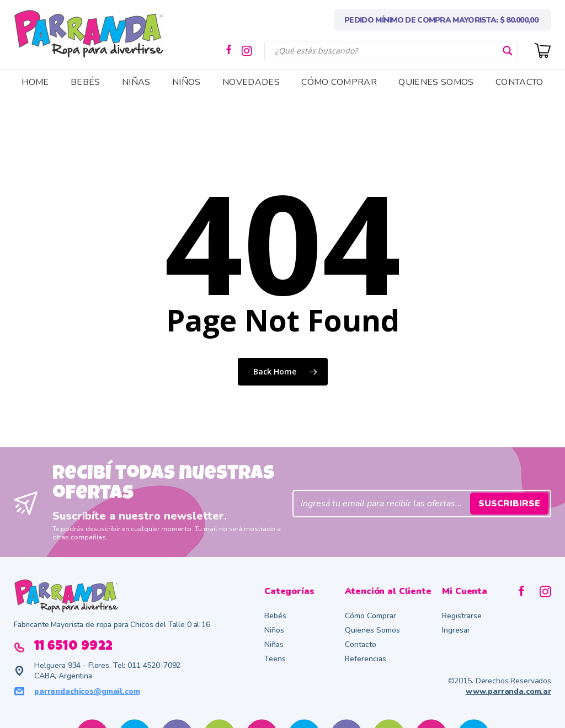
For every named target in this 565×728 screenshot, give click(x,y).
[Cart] (543, 49)
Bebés (275, 616)
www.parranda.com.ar (508, 691)
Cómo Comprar (371, 616)
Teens (275, 659)
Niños (274, 630)
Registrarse (462, 616)
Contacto (361, 644)
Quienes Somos (372, 630)
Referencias (366, 659)
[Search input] (386, 51)
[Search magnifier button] (508, 51)
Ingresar (456, 630)
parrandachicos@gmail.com (87, 691)
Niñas (274, 644)
